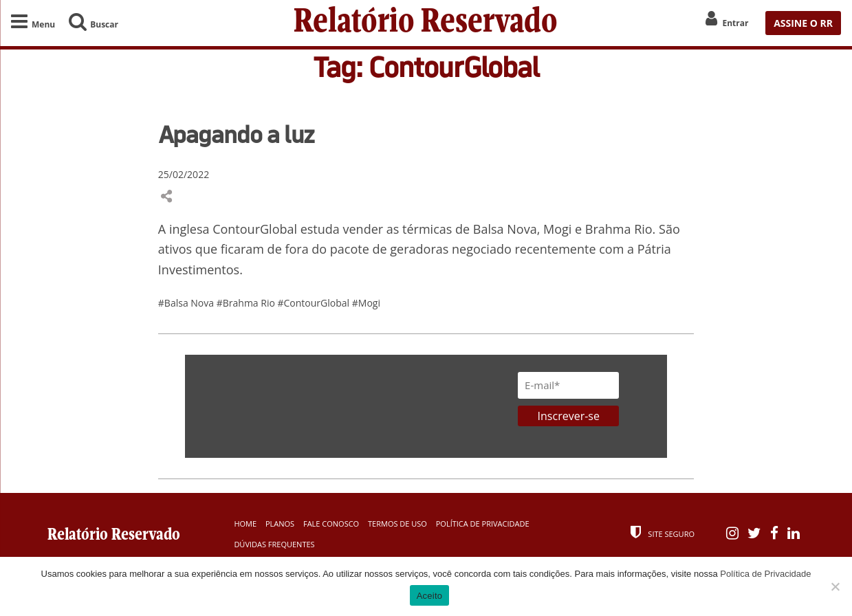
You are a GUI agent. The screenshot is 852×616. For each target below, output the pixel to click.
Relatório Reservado (426, 23)
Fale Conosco (331, 524)
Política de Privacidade (483, 524)
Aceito (430, 596)
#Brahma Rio (247, 303)
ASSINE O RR (803, 23)
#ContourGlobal (315, 303)
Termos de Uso (397, 524)
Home (245, 524)
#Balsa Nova (187, 303)
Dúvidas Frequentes (274, 544)
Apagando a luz (236, 134)
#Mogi (366, 303)
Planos (280, 524)
